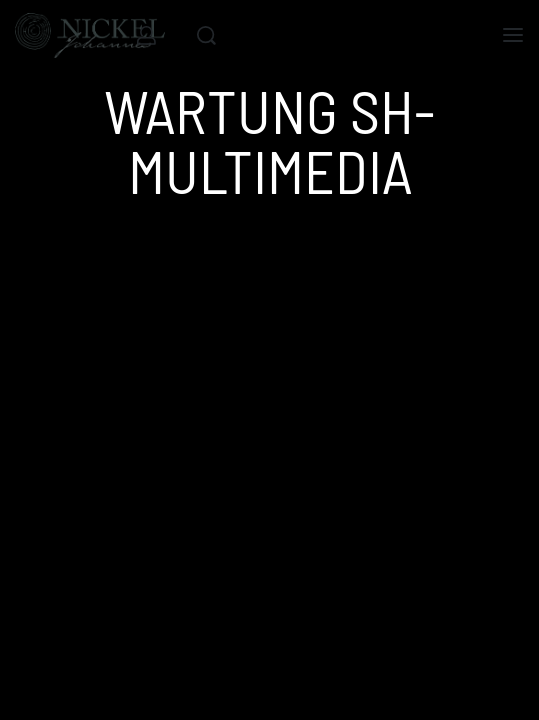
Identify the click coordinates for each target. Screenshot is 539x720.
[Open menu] (513, 35)
